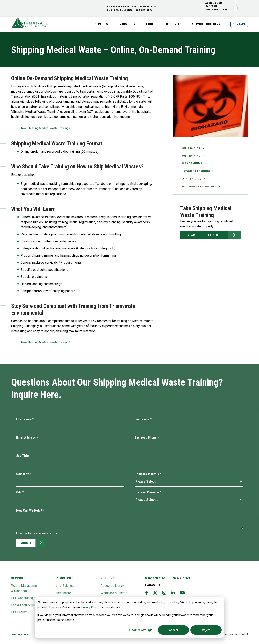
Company (24, 474)
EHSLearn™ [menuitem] (19, 612)
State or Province (148, 492)
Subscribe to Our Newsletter (168, 578)
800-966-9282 (148, 7)
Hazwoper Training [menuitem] (196, 171)
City (20, 492)
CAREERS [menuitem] (212, 6)
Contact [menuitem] (239, 24)
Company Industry (148, 474)
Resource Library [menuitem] (113, 586)
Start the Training (204, 235)
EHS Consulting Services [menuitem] (29, 598)
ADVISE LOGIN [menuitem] (214, 3)
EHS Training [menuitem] (191, 148)
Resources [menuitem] (174, 24)
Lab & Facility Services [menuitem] (27, 605)
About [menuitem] (150, 24)
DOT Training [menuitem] (191, 156)
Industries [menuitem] (127, 24)
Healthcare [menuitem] (63, 593)
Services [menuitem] (101, 24)
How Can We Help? (30, 510)
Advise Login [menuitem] (20, 635)
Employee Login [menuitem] (217, 10)
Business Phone (147, 438)
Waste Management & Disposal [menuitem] (25, 588)
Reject (206, 630)
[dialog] (129, 617)
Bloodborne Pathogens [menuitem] (199, 186)
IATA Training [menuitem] (191, 179)
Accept (174, 630)
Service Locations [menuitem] (206, 24)
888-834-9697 (144, 10)
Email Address (27, 438)
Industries (65, 578)
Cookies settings (141, 630)
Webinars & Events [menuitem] (114, 593)
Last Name (143, 419)
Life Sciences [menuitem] (66, 586)
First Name (25, 419)
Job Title (22, 456)
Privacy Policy (90, 607)
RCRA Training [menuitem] (192, 163)
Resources (110, 578)
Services (19, 578)
